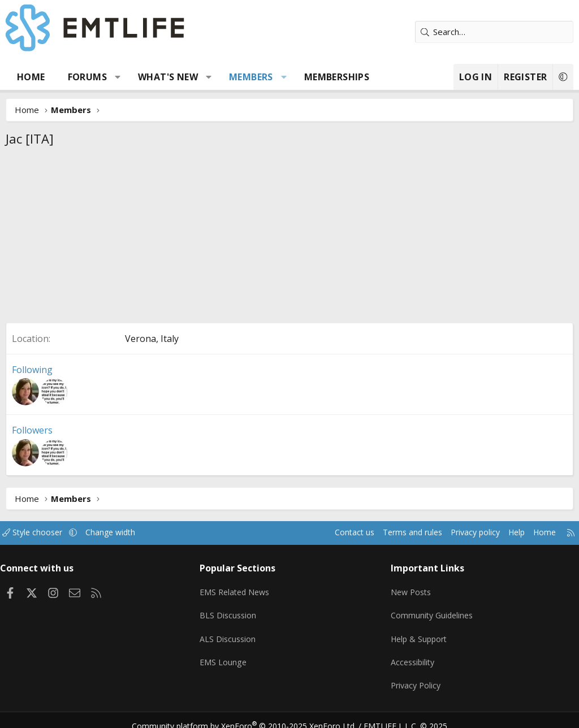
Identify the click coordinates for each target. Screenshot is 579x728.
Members (251, 77)
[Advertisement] (289, 238)
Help (505, 532)
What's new (168, 77)
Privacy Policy (414, 677)
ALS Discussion (231, 632)
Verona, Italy (152, 339)
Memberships (337, 77)
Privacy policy (461, 532)
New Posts (410, 588)
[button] (118, 77)
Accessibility (411, 655)
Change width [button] (125, 532)
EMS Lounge (226, 655)
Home (31, 77)
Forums (87, 77)
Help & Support (418, 632)
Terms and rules (393, 532)
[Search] (494, 32)
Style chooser (44, 532)
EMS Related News (240, 588)
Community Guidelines (431, 610)
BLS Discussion (232, 610)
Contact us (332, 532)
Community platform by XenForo (251, 714)
